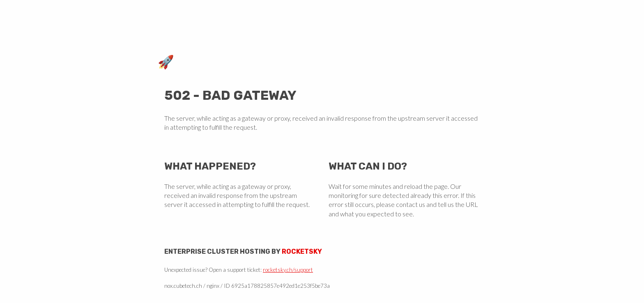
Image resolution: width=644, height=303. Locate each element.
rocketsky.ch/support (288, 270)
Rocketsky (302, 251)
